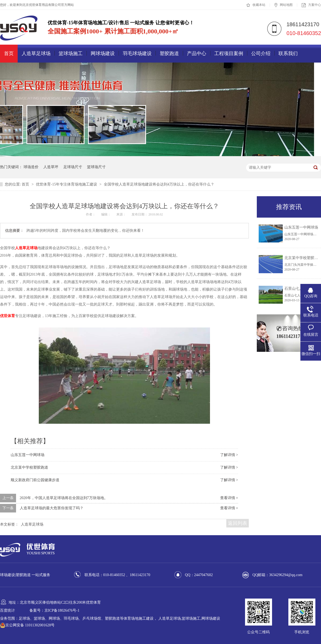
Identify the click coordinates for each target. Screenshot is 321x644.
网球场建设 (103, 53)
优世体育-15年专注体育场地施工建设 (67, 184)
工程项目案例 (229, 53)
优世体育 (7, 316)
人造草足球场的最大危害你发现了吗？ (52, 508)
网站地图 (284, 5)
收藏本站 (256, 5)
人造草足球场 (36, 53)
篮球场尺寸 (96, 167)
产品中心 (197, 53)
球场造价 (31, 167)
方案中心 (311, 5)
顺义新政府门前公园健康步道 (35, 480)
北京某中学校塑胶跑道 (29, 467)
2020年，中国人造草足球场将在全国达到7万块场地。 (64, 498)
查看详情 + (229, 498)
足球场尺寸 (73, 167)
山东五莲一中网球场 (28, 455)
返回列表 (238, 523)
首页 (9, 53)
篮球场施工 (71, 53)
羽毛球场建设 (137, 53)
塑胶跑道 (169, 53)
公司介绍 (261, 53)
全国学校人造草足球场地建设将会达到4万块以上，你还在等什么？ (159, 184)
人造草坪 (51, 167)
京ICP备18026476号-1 (62, 610)
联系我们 (288, 53)
